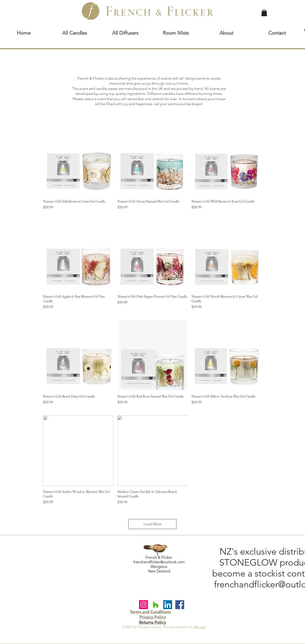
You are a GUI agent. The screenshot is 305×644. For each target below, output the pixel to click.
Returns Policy (152, 622)
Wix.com (200, 627)
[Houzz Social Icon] (156, 605)
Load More (152, 524)
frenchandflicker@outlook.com (159, 562)
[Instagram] (143, 605)
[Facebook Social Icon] (180, 605)
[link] (264, 13)
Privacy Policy (153, 617)
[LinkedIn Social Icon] (168, 605)
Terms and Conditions (150, 612)
